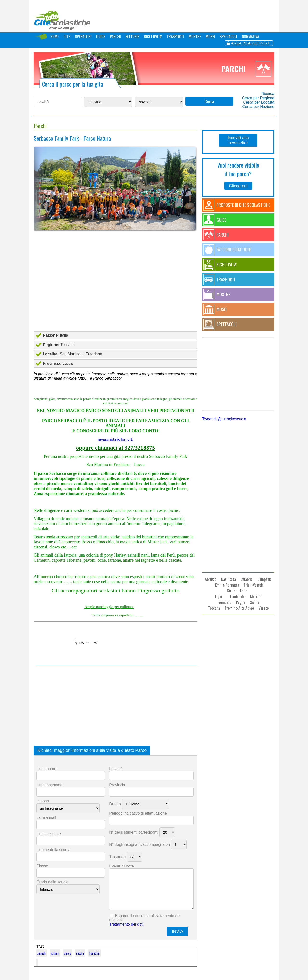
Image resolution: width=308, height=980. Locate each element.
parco (67, 953)
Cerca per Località (259, 102)
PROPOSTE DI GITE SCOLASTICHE (243, 205)
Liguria (220, 597)
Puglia (241, 602)
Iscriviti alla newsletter (238, 140)
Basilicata (228, 579)
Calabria (247, 579)
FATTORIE (132, 37)
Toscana (214, 608)
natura (55, 953)
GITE (67, 37)
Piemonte (224, 602)
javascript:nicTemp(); (116, 439)
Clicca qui (238, 186)
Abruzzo (211, 579)
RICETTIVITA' (153, 37)
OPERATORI (83, 37)
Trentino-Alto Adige (239, 608)
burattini (94, 953)
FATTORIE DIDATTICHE (234, 250)
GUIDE (101, 37)
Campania (265, 579)
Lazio (244, 591)
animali (41, 953)
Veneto (264, 608)
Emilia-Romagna (227, 585)
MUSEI (210, 37)
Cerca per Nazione (258, 107)
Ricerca (268, 94)
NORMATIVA (250, 37)
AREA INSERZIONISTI (251, 43)
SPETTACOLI (228, 37)
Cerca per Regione (258, 98)
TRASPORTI (175, 37)
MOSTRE (195, 37)
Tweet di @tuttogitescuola (224, 419)
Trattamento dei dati (126, 924)
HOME (55, 37)
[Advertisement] (115, 292)
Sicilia (255, 602)
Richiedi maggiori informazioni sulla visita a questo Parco (92, 750)
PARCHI (115, 37)
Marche (256, 597)
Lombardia (238, 597)
